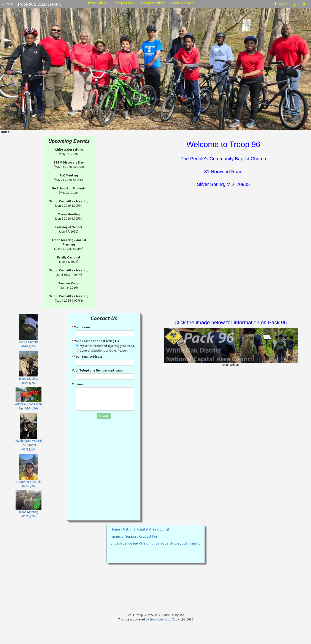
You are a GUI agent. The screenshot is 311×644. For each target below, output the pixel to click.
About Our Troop (182, 3)
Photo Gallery (97, 3)
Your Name (81, 327)
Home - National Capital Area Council (140, 529)
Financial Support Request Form (136, 536)
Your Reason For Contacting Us (95, 341)
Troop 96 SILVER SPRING (39, 4)
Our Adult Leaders (152, 3)
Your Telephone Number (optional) (97, 370)
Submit (104, 416)
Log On (281, 4)
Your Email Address (87, 357)
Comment (79, 384)
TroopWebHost (160, 619)
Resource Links (123, 3)
